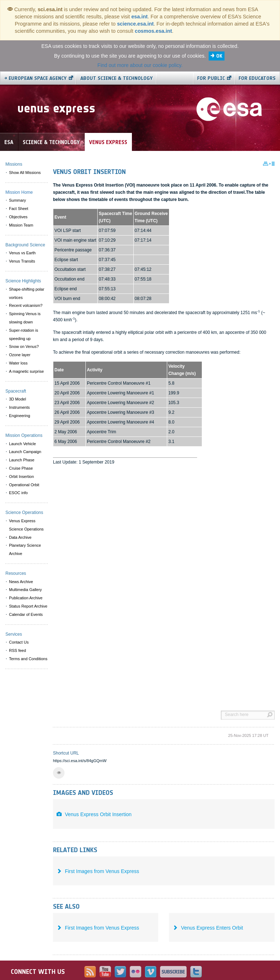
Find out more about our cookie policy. (140, 65)
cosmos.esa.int (153, 31)
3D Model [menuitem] (17, 399)
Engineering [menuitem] (20, 416)
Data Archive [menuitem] (20, 537)
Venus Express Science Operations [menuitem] (26, 525)
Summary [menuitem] (17, 200)
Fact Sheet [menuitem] (19, 209)
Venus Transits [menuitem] (22, 261)
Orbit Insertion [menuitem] (21, 476)
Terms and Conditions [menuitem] (28, 659)
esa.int (139, 17)
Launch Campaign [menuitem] (25, 452)
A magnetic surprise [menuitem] (26, 371)
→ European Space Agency (35, 78)
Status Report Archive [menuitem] (28, 606)
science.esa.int (135, 24)
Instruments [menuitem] (19, 407)
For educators (257, 78)
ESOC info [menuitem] (18, 493)
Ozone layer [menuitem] (20, 355)
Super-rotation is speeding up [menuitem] (24, 334)
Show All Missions (25, 173)
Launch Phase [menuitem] (22, 460)
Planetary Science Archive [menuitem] (25, 549)
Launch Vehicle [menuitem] (23, 444)
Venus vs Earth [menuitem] (22, 253)
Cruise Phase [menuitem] (21, 468)
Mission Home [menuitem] (19, 192)
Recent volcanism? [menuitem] (26, 305)
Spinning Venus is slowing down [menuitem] (25, 318)
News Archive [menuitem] (21, 582)
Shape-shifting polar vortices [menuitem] (27, 293)
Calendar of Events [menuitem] (26, 614)
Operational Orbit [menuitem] (24, 485)
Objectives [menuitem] (18, 217)
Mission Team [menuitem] (21, 225)
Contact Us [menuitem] (19, 642)
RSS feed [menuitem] (17, 650)
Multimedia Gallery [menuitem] (25, 590)
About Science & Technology (117, 78)
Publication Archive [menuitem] (26, 598)
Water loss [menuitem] (18, 363)
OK (219, 56)
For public (211, 78)
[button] (59, 773)
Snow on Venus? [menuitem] (24, 346)
